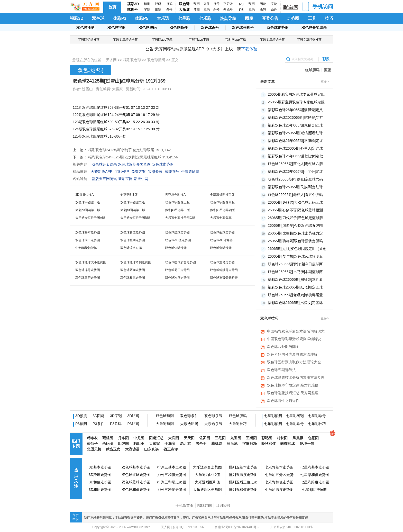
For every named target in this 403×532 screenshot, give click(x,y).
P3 (241, 4)
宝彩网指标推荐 (89, 40)
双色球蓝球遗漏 (221, 248)
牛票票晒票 (190, 172)
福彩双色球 (132, 60)
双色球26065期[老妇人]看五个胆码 (295, 195)
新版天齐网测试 (104, 179)
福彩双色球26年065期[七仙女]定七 (295, 156)
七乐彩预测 (273, 424)
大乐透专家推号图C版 (180, 218)
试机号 (132, 10)
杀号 (216, 4)
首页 (112, 7)
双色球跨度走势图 (177, 278)
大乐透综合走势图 (207, 467)
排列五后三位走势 (243, 482)
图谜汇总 (156, 438)
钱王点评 (171, 449)
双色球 (184, 4)
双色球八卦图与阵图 (283, 347)
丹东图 (123, 438)
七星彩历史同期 (315, 490)
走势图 (293, 18)
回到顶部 (223, 506)
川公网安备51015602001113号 (291, 527)
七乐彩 (205, 18)
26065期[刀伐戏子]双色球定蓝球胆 (295, 218)
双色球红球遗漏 (176, 248)
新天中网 (141, 179)
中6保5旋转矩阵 (86, 248)
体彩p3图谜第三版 (177, 210)
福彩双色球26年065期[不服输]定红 (295, 141)
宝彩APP (122, 172)
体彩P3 (120, 18)
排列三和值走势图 (172, 475)
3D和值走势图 (100, 482)
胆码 (158, 4)
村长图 (282, 438)
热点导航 (228, 18)
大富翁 (154, 444)
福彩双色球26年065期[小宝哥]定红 (295, 172)
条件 (169, 10)
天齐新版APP (102, 172)
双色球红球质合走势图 (180, 262)
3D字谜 (116, 416)
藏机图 (108, 438)
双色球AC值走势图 (178, 240)
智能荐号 (172, 172)
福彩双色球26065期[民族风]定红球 (295, 187)
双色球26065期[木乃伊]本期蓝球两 (295, 272)
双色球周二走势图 (88, 240)
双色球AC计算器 (221, 240)
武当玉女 (113, 449)
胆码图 (123, 444)
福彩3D (133, 4)
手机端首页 (185, 506)
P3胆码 (133, 424)
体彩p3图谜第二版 (133, 210)
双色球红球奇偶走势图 (136, 262)
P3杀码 (116, 424)
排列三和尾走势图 (172, 482)
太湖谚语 (132, 449)
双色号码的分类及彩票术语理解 (292, 354)
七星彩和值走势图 (315, 475)
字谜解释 (250, 444)
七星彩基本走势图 (315, 467)
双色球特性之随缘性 (283, 401)
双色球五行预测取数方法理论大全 (294, 362)
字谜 (147, 10)
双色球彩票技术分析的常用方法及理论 (296, 378)
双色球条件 (179, 28)
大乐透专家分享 (221, 218)
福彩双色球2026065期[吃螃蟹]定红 (296, 118)
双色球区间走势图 (133, 240)
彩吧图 (267, 438)
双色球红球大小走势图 (91, 262)
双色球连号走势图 (88, 270)
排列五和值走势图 (243, 490)
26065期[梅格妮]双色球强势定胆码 (295, 241)
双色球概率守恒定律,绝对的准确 (293, 385)
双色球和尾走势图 (133, 278)
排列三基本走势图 (172, 467)
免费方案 (139, 172)
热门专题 (76, 444)
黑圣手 (201, 444)
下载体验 (249, 49)
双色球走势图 (278, 28)
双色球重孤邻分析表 (224, 278)
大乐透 (184, 10)
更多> (325, 82)
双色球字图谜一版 (88, 202)
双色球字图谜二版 (133, 202)
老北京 (186, 444)
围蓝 (327, 70)
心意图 (313, 438)
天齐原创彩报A (175, 195)
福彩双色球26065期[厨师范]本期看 (295, 279)
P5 (241, 10)
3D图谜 (99, 416)
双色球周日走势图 (177, 270)
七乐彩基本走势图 (279, 467)
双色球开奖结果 (314, 28)
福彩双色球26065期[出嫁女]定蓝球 (295, 303)
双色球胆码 (148, 28)
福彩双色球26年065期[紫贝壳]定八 (295, 110)
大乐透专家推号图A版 (90, 218)
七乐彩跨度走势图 (279, 490)
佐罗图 (205, 438)
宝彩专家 (155, 172)
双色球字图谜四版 (222, 202)
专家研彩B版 (129, 195)
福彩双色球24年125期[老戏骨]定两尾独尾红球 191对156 (133, 157)
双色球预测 (85, 28)
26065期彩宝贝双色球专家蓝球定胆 (296, 94)
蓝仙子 (92, 444)
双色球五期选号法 (281, 370)
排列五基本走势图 (243, 467)
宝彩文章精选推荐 (125, 40)
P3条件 (99, 424)
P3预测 (81, 424)
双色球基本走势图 (88, 232)
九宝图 (236, 438)
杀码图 (108, 444)
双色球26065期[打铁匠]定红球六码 (295, 179)
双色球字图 (116, 28)
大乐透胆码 (189, 424)
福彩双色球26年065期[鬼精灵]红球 (295, 125)
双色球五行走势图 (88, 278)
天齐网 (111, 60)
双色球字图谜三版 (177, 202)
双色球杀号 (210, 28)
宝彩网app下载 (162, 40)
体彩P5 (142, 18)
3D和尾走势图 (100, 490)
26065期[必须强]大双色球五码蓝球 (295, 202)
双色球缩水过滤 (131, 248)
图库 (249, 18)
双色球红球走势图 (177, 232)
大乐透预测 (165, 424)
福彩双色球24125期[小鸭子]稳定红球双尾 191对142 (129, 150)
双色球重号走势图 (222, 262)
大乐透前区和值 (207, 475)
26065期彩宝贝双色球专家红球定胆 (296, 102)
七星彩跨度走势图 (315, 482)
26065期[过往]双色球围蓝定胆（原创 (297, 249)
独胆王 (139, 444)
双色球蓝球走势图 (222, 232)
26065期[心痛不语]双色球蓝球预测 (295, 210)
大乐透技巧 (238, 424)
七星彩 (184, 18)
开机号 (228, 10)
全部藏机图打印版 (222, 195)
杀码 (169, 4)
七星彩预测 (273, 416)
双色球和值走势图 (133, 232)
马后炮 (232, 444)
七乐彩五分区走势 (279, 475)
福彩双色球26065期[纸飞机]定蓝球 (295, 287)
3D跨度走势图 (100, 475)
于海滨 (170, 444)
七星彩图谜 (295, 416)
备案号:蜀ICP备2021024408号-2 (237, 527)
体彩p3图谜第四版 (222, 210)
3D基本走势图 (100, 467)
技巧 (329, 18)
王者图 (251, 438)
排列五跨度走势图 (243, 475)
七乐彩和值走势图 (279, 482)
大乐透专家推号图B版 (135, 218)
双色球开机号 (243, 28)
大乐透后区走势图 (207, 490)
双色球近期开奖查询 (134, 164)
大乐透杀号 (213, 424)
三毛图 (220, 438)
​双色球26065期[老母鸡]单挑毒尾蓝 (295, 295)
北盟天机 (94, 449)
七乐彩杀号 (295, 424)
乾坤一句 (307, 444)
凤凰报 (298, 438)
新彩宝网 (125, 179)
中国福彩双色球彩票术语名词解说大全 (296, 332)
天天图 (189, 438)
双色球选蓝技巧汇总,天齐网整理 (293, 393)
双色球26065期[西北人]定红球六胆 (295, 164)
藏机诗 (217, 444)
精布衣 (92, 438)
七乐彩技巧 (317, 424)
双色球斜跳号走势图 (224, 270)
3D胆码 (133, 416)
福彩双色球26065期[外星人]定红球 (295, 148)
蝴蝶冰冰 (288, 444)
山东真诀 (151, 449)
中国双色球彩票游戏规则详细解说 (294, 339)
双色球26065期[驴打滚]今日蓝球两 (295, 264)
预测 (147, 4)
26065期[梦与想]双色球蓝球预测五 (295, 256)
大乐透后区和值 (207, 482)
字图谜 (228, 4)
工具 (312, 18)
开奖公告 (270, 18)
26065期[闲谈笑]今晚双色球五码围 (295, 226)
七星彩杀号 (317, 416)
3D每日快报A (84, 195)
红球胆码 (312, 70)
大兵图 (173, 438)
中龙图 (139, 438)
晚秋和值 (269, 444)
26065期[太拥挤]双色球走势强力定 (295, 233)
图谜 (158, 10)
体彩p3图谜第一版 (88, 210)
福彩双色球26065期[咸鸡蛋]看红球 (295, 133)
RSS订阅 (205, 506)
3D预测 (81, 416)
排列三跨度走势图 (172, 490)
